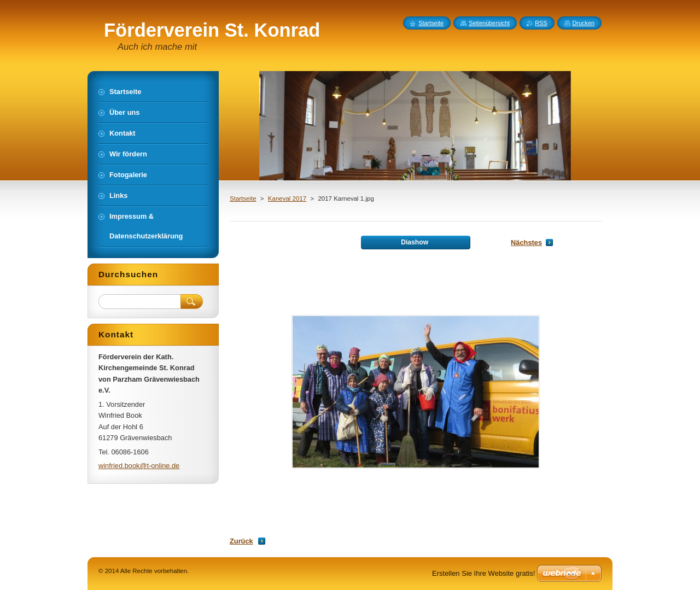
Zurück (241, 541)
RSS (541, 23)
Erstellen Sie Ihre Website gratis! (483, 573)
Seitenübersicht (489, 23)
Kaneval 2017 (287, 198)
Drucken (584, 23)
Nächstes (526, 243)
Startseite (243, 198)
